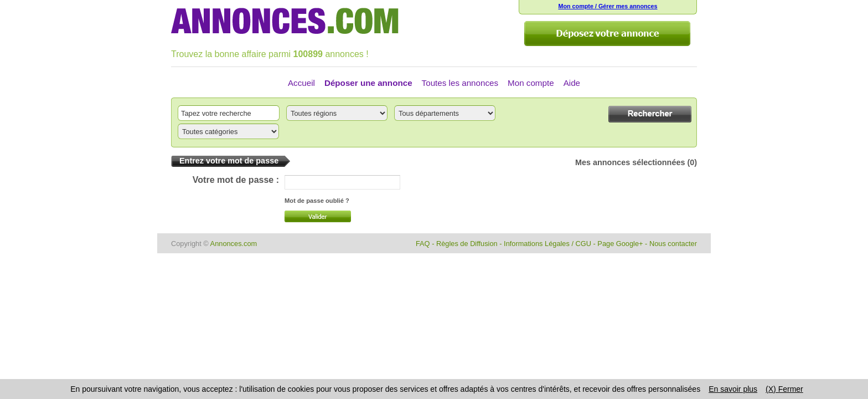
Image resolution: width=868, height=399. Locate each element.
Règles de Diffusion (467, 244)
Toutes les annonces (460, 83)
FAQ (423, 244)
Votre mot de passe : (236, 180)
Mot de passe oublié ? (317, 201)
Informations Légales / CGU (547, 244)
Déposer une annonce (368, 83)
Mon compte (531, 83)
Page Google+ (620, 244)
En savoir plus (733, 389)
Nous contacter (673, 244)
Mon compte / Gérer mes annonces (608, 6)
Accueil (301, 83)
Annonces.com (234, 244)
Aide (572, 83)
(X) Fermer (784, 389)
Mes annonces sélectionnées (630, 162)
